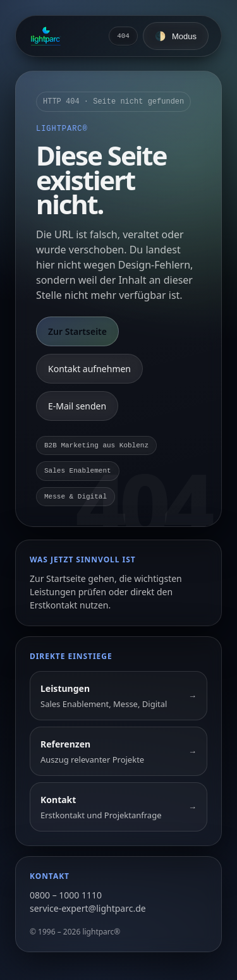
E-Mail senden (77, 406)
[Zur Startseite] (46, 36)
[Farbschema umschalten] (176, 36)
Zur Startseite (77, 331)
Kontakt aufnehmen (89, 369)
